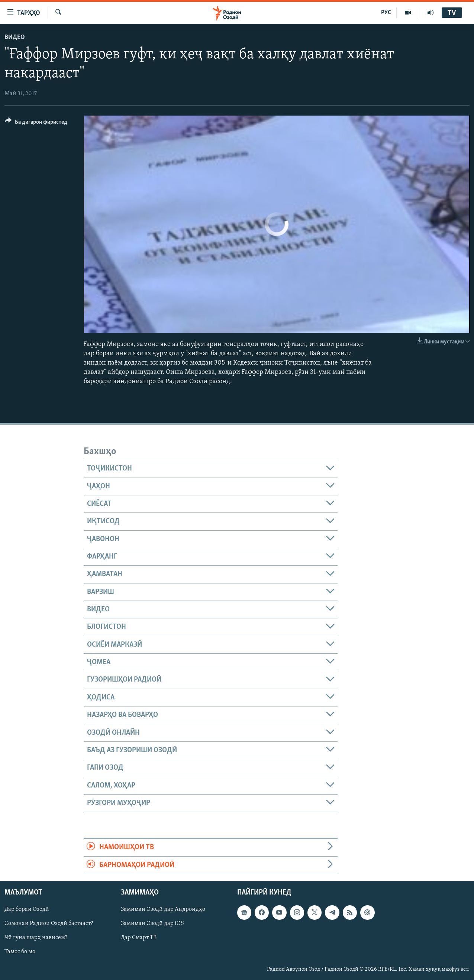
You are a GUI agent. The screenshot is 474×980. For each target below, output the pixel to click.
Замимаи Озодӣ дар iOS (152, 924)
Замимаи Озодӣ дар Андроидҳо (163, 909)
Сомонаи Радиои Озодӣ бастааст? (49, 924)
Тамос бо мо (20, 952)
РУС (386, 13)
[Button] (36, 123)
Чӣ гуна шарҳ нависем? (36, 938)
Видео (15, 37)
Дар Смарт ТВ (139, 938)
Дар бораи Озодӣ (27, 909)
